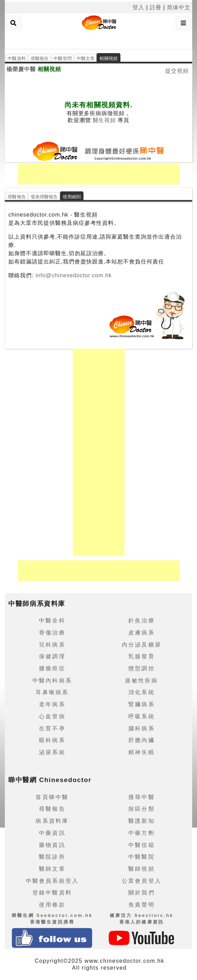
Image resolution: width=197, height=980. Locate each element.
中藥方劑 (142, 833)
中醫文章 (86, 58)
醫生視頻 (104, 120)
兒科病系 (52, 645)
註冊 (156, 7)
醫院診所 (52, 857)
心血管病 (52, 716)
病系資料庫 (52, 821)
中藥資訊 (52, 833)
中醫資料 (17, 58)
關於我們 (142, 893)
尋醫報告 (40, 58)
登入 (138, 7)
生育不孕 (52, 728)
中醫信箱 (142, 845)
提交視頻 (177, 71)
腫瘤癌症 (52, 668)
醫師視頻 (142, 869)
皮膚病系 (142, 633)
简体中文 (179, 7)
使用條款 (52, 905)
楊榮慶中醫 (21, 69)
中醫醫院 (142, 857)
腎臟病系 (142, 704)
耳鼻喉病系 (52, 692)
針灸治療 (142, 621)
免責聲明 (142, 905)
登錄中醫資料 (52, 893)
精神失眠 (142, 752)
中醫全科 (52, 621)
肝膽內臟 (142, 740)
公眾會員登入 (142, 881)
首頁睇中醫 (52, 797)
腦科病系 (142, 728)
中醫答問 (63, 58)
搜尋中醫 (142, 797)
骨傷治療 (52, 633)
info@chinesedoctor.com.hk (73, 275)
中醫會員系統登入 (52, 881)
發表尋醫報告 (44, 197)
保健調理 (52, 656)
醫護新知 (142, 821)
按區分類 (142, 809)
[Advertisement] (99, 39)
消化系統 (142, 692)
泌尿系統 (52, 752)
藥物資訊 (52, 845)
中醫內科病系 (52, 681)
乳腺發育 (142, 656)
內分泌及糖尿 (142, 645)
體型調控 (142, 668)
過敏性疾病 (141, 681)
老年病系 (52, 704)
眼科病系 (52, 740)
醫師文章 (52, 869)
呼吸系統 (142, 716)
